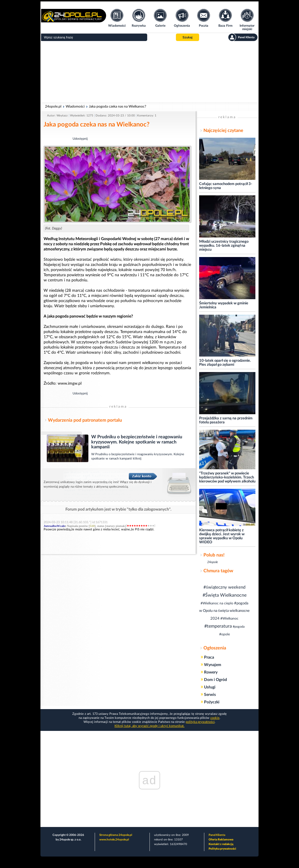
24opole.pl (53, 106)
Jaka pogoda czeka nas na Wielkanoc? (118, 106)
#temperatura (218, 626)
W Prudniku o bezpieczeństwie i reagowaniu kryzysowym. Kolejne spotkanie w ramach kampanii (137, 442)
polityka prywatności (200, 722)
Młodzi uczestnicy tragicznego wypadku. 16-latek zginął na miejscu (224, 246)
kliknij (137, 459)
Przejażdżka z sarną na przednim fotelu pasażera (226, 420)
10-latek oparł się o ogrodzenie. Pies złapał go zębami (225, 363)
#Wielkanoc (229, 618)
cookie (215, 718)
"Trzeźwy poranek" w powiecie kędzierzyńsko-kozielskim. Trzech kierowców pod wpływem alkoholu (227, 477)
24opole (212, 562)
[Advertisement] (149, 72)
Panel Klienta (217, 835)
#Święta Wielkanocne (225, 595)
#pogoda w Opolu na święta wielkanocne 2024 (224, 611)
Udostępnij (80, 139)
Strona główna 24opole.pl (116, 835)
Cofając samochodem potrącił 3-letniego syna (226, 186)
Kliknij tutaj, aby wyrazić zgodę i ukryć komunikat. (149, 726)
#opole (225, 634)
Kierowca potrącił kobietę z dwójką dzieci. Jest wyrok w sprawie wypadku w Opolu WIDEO (222, 536)
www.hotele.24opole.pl (114, 840)
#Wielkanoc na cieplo (217, 603)
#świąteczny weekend (224, 587)
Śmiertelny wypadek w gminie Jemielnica (224, 305)
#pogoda (239, 627)
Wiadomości (75, 106)
